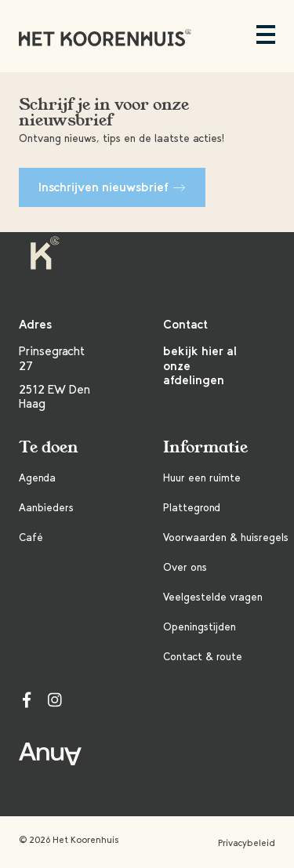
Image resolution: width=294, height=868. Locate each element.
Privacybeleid (247, 843)
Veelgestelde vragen (213, 597)
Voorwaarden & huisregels (226, 538)
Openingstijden (200, 627)
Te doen (49, 447)
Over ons (185, 567)
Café (31, 538)
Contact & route (203, 657)
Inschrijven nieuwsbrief (112, 187)
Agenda (37, 478)
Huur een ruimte (202, 478)
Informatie (205, 447)
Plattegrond (192, 508)
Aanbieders (46, 508)
